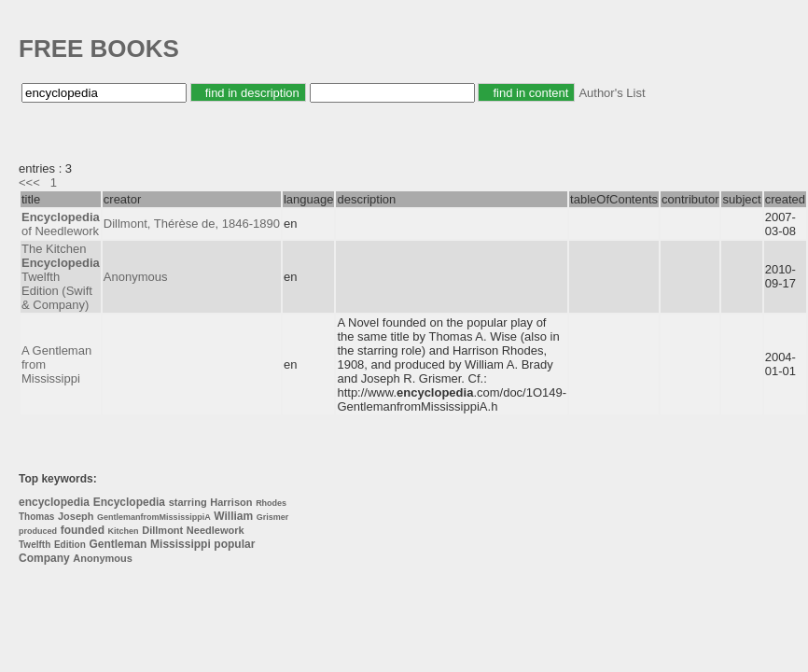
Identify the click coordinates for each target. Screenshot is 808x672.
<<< (29, 182)
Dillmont (162, 530)
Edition (70, 545)
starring (188, 502)
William (233, 516)
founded (83, 530)
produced (38, 531)
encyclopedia (54, 502)
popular (234, 544)
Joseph (76, 516)
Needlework (216, 530)
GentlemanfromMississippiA (154, 517)
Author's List (612, 93)
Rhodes (271, 503)
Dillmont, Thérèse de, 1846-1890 (192, 224)
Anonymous (136, 277)
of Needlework (61, 224)
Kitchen (124, 531)
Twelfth (35, 545)
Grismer (273, 517)
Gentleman (118, 544)
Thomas (36, 517)
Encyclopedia (129, 502)
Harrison (231, 502)
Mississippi (181, 544)
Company (44, 558)
